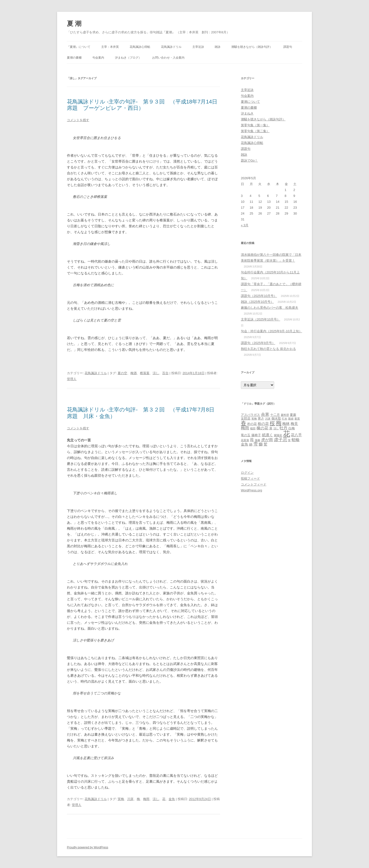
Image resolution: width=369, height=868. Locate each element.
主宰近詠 (198, 47)
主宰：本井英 (110, 47)
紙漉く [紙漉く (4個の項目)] (267, 435)
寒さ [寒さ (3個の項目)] (261, 418)
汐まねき (247, 113)
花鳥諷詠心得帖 (140, 47)
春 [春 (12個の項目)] (244, 423)
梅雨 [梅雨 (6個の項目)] (245, 428)
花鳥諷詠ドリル (171, 47)
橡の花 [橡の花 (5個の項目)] (262, 428)
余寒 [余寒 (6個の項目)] (265, 414)
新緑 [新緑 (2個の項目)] (291, 419)
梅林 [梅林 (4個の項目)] (286, 424)
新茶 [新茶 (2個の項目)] (297, 419)
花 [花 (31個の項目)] (287, 434)
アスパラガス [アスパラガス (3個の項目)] (250, 415)
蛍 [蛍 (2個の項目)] (289, 440)
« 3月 (245, 225)
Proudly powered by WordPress (88, 847)
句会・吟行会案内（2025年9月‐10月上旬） (271, 331)
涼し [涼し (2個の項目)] (276, 428)
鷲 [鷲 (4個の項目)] (265, 444)
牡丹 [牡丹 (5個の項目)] (283, 428)
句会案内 (98, 58)
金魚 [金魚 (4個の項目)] (245, 444)
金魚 (172, 799)
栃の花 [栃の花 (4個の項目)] (263, 424)
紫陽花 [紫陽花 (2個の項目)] (278, 435)
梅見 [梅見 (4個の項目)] (294, 424)
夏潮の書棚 (74, 58)
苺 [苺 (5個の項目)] (252, 440)
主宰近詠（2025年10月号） (260, 319)
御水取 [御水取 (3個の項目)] (276, 418)
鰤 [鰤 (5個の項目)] (261, 444)
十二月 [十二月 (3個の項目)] (275, 415)
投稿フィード (250, 479)
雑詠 (218, 47)
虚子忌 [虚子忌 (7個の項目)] (281, 440)
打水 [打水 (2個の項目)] (284, 419)
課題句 (288, 47)
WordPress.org (251, 490)
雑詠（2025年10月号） (257, 302)
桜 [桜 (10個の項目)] (272, 423)
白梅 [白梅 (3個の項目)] (292, 428)
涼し (156, 373)
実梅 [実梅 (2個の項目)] (254, 419)
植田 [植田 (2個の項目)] (253, 428)
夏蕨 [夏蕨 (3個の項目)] (293, 415)
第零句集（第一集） (255, 125)
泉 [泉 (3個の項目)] (271, 428)
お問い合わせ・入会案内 (168, 58)
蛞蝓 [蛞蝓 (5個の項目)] (295, 440)
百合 (165, 373)
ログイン (247, 473)
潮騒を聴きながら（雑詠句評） (252, 47)
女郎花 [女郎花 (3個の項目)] (246, 418)
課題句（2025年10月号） (259, 296)
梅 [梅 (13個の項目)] (279, 423)
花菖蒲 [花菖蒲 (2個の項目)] (245, 440)
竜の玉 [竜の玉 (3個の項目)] (246, 435)
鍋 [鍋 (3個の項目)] (251, 444)
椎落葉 (145, 373)
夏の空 (122, 373)
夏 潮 (74, 24)
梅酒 (134, 373)
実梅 (121, 799)
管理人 (72, 379)
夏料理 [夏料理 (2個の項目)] (285, 415)
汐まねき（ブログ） (128, 58)
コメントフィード (254, 484)
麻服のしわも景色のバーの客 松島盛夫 (270, 308)
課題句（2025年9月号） (258, 343)
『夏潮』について (79, 47)
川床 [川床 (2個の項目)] (268, 419)
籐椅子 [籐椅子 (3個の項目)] (256, 435)
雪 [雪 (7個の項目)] (256, 444)
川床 (130, 799)
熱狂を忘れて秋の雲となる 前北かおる (268, 349)
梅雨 (146, 799)
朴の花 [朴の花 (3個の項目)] (252, 424)
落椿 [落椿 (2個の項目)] (258, 440)
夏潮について (250, 102)
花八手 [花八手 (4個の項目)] (296, 435)
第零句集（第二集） (255, 131)
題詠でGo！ (249, 160)
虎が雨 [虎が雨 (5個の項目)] (267, 440)
